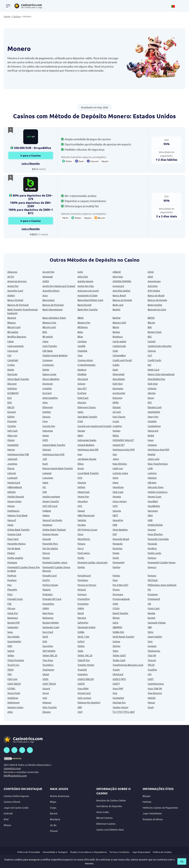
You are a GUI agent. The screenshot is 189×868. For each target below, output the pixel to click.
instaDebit (13, 445)
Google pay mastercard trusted (94, 426)
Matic (45, 482)
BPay (80, 336)
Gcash (116, 421)
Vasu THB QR (155, 688)
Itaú (115, 454)
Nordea (82, 525)
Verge (46, 693)
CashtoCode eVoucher (160, 346)
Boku (80, 332)
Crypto (11, 365)
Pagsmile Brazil (121, 539)
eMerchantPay (50, 398)
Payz (115, 580)
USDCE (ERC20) (86, 679)
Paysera (152, 575)
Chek (115, 351)
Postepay (153, 594)
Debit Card (153, 370)
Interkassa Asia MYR (124, 449)
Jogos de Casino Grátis (16, 808)
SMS (45, 641)
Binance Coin (49, 322)
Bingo (53, 802)
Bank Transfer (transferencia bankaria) (23, 311)
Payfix (81, 558)
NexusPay (118, 520)
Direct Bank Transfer (18, 379)
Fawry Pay (153, 417)
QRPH (46, 608)
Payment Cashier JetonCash (92, 562)
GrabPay (117, 426)
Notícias (147, 802)
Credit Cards (154, 360)
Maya (115, 482)
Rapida (151, 613)
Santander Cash (51, 627)
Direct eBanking (51, 379)
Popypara (118, 594)
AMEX (46, 281)
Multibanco (13, 511)
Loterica (152, 473)
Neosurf (12, 520)
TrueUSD (82, 670)
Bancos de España (122, 300)
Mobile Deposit (16, 496)
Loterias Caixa (120, 473)
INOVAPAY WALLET (123, 440)
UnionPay (83, 674)
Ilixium (11, 440)
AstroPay (153, 286)
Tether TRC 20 (85, 655)
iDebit (151, 435)
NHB (150, 520)
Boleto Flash (154, 332)
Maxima (82, 482)
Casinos (17, 16)
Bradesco (118, 336)
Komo (81, 468)
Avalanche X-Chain (87, 295)
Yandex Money (120, 707)
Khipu (81, 464)
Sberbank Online (86, 627)
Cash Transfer (50, 346)
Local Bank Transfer (88, 473)
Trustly (116, 670)
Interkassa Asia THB (18, 454)
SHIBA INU (118, 632)
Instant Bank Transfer (54, 445)
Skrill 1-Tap (83, 637)
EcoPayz (82, 393)
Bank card (118, 305)
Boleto (116, 332)
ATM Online (154, 291)
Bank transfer (155, 305)
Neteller (82, 520)
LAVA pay (118, 468)
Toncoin (152, 660)
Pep (10, 585)
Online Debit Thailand (54, 529)
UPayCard (118, 674)
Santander (13, 627)
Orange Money (50, 534)
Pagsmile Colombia (158, 539)
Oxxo (80, 534)
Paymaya (12, 562)
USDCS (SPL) (119, 679)
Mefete (81, 487)
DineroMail (118, 374)
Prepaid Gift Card (52, 599)
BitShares (83, 327)
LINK (150, 468)
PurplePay (83, 604)
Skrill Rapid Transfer (123, 637)
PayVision (83, 580)
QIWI (115, 604)
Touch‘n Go (13, 665)
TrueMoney (48, 670)
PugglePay (48, 604)
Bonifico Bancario (17, 336)
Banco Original (15, 300)
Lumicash (12, 478)
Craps (53, 808)
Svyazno (152, 646)
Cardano (82, 341)
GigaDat (152, 421)
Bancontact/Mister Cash (90, 300)
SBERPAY (117, 627)
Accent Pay (48, 272)
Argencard (118, 286)
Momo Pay (83, 496)
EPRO (116, 402)
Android (8, 813)
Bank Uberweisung (53, 309)
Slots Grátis (103, 812)
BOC (45, 332)
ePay (45, 402)
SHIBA (81, 632)
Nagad (81, 511)
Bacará (54, 813)
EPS (150, 402)
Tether (11, 655)
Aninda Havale (85, 281)
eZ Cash (117, 412)
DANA (11, 370)
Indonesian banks (87, 440)
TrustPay (152, 670)
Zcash (151, 707)
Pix (149, 589)
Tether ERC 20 (50, 655)
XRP (80, 707)
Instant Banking (86, 445)
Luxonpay (48, 478)
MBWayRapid (15, 487)
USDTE (81, 684)
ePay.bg (82, 402)
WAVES (152, 698)
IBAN (80, 435)
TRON (11, 670)
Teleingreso (154, 651)
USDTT (116, 684)
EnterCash (83, 398)
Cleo (80, 355)
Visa (115, 693)
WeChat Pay (119, 702)
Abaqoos (12, 272)
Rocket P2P (14, 622)
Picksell (82, 589)
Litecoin (12, 473)
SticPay (116, 646)
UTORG (11, 688)
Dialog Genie (49, 374)
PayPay (116, 567)
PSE (9, 604)
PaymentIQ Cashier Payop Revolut (56, 569)
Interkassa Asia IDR (88, 449)
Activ (80, 272)
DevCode (12, 374)
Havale (81, 431)
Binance (12, 322)
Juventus (12, 464)
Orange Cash (14, 534)
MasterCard (14, 482)
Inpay (151, 440)
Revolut (82, 618)
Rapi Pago (48, 613)
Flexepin (12, 421)
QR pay (11, 608)
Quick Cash (154, 608)
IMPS (45, 440)
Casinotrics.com (12, 768)
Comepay (48, 360)
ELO (10, 398)
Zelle (10, 712)
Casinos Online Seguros (16, 796)
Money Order (14, 501)
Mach (115, 478)
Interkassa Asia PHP (158, 449)
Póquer (54, 831)
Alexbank (48, 277)
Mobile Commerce (158, 492)
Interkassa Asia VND (53, 454)
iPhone (7, 825)
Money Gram (154, 496)
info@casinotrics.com (15, 775)
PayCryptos (84, 553)
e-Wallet (47, 388)
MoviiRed (153, 501)
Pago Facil (13, 539)
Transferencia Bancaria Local (128, 665)
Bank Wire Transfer (88, 309)
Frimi (80, 421)
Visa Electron (155, 693)
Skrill (45, 637)
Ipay (80, 454)
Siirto (151, 632)
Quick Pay (13, 613)
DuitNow (12, 388)
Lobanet (47, 473)
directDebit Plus (156, 379)
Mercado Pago (156, 487)
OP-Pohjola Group (87, 529)
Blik (150, 327)
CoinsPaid (13, 360)
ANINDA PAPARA (122, 281)
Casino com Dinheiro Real (110, 830)
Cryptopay (48, 365)
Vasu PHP (118, 688)
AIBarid (117, 272)
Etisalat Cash (155, 407)
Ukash (46, 674)
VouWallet (118, 698)
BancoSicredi (84, 305)
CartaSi (152, 341)
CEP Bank (48, 351)
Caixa (45, 341)
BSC (150, 336)
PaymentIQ (119, 562)
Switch (11, 651)
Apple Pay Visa (86, 286)
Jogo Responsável (141, 852)
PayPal (81, 567)
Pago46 (47, 539)
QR (149, 604)
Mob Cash (118, 492)
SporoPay (48, 646)
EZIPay (11, 417)
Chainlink (82, 351)
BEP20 (151, 318)
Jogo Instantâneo (152, 813)
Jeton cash (153, 459)
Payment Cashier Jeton (55, 562)
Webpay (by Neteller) (89, 702)
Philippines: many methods (162, 585)
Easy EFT (82, 388)
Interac (11, 449)
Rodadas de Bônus (153, 819)
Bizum (116, 327)
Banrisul (12, 318)
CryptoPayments (86, 365)
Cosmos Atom (85, 360)
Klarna (11, 468)
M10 (80, 478)
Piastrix (47, 589)
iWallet (152, 454)
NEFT (115, 515)
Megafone (118, 487)
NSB (115, 525)
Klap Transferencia (158, 464)
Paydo (116, 553)
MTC (80, 506)
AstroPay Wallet (121, 291)
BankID (116, 309)
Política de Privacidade (29, 852)
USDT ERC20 (14, 684)
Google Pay (49, 426)
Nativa (46, 515)
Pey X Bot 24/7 (120, 585)
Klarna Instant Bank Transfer (58, 468)
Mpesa (11, 506)
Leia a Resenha (31, 163)
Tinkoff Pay (84, 660)
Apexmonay (154, 281)
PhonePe (12, 589)
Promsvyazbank (121, 599)
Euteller (47, 412)
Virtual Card (84, 693)
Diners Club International (161, 374)
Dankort (82, 370)
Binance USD (119, 322)
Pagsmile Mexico (17, 544)
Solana (116, 641)
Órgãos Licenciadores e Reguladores (89, 852)
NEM (150, 515)
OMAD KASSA (155, 525)
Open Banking (120, 529)
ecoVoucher (119, 393)
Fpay (45, 421)
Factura (46, 417)
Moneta (117, 496)
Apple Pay (13, 286)
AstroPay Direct (51, 291)
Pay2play (117, 548)
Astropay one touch (88, 291)
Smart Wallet (155, 637)
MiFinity (12, 492)
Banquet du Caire (157, 309)
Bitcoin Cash (14, 327)
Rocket (151, 618)
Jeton (116, 459)
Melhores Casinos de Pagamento (160, 808)
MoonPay (83, 501)
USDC (45, 679)
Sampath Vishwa (157, 622)
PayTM (46, 580)
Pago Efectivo (155, 534)
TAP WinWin (49, 651)
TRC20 (151, 665)
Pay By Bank (14, 548)
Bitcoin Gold (49, 327)
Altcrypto (118, 277)
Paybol (11, 553)
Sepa (10, 632)
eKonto (152, 393)
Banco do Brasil (156, 295)
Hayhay (116, 431)
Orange (152, 529)
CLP (150, 355)
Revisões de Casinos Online (111, 800)
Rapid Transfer (120, 613)
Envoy (151, 398)
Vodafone (13, 698)
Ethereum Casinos (106, 824)
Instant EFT (119, 445)
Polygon (82, 594)
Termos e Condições (120, 852)
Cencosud (13, 351)
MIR (45, 492)
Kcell (45, 464)
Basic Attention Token (54, 318)
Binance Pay (84, 322)
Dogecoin (48, 384)
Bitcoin (151, 322)
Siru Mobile (13, 637)
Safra (115, 622)
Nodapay (47, 525)
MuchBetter (154, 506)
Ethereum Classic (87, 407)
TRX (10, 674)
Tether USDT (119, 655)
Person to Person (87, 585)
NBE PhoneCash (86, 515)
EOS (10, 402)
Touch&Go (48, 665)
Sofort (81, 641)
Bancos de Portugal (18, 305)
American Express (17, 281)
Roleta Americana (60, 796)
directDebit (119, 379)
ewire (80, 412)
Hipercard (153, 431)
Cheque (152, 351)
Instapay (152, 445)
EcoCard (47, 393)
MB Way (152, 482)
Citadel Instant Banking (55, 355)
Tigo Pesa (48, 660)
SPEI (10, 646)
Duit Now (118, 384)
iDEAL (116, 435)
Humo (46, 435)
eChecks (152, 388)
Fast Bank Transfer (87, 417)
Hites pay (12, 435)
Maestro (152, 478)
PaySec (116, 575)
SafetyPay (83, 622)
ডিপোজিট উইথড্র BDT (124, 712)
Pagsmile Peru (50, 544)
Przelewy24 (154, 599)
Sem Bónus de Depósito (109, 806)
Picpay (116, 589)
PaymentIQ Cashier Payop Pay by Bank (24, 569)
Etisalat (117, 407)
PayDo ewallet (15, 558)
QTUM (116, 608)
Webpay (47, 702)
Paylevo (152, 558)
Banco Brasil (119, 295)
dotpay (81, 384)
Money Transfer (51, 501)
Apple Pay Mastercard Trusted (59, 286)
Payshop (12, 580)
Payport (152, 567)
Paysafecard (84, 575)
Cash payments (16, 346)
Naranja (117, 511)
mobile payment (51, 496)
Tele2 (115, 651)
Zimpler (47, 712)
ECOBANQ (13, 393)
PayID (116, 558)
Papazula (118, 544)
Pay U (81, 548)
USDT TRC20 (49, 684)
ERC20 (11, 407)
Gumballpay (154, 426)
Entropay (117, 398)
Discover (12, 384)
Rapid (81, 613)
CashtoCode (119, 346)
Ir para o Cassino (31, 155)
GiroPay (12, 426)
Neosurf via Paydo (52, 520)
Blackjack (55, 819)
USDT (151, 679)
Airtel (151, 272)
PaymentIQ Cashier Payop (162, 562)
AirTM (11, 277)
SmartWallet (14, 641)
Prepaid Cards (15, 599)
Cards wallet (119, 341)
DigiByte (82, 374)
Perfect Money (50, 585)
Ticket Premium (16, 660)
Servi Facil (48, 632)
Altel (150, 277)
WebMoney (13, 702)
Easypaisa (118, 388)
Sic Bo (53, 825)
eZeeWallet (154, 412)
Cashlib (81, 346)
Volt (45, 698)
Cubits (116, 365)
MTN (115, 506)
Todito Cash (119, 660)
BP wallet (48, 336)
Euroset (12, 412)
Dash (115, 370)
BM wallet (13, 332)
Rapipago (13, 618)
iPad (6, 819)
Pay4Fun (152, 548)
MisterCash (84, 492)
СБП (80, 712)
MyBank (47, 511)
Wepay (151, 702)
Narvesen (153, 511)
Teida (80, 651)
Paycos (46, 553)
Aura (45, 295)
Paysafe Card (50, 575)
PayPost (12, 575)
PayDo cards (154, 553)
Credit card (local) (122, 360)
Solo (150, 641)
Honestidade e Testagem (55, 852)
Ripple (116, 618)
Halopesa (48, 431)
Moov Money (120, 501)
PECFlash (153, 580)
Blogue (147, 796)
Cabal (11, 341)
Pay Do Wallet (50, 548)
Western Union (15, 707)
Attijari (11, 295)
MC (44, 487)
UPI (150, 674)
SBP (150, 627)
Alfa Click (83, 277)
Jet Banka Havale (87, 459)
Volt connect (84, 698)
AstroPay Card (15, 291)
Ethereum (48, 407)
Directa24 (83, 379)
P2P (115, 534)
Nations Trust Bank (17, 515)
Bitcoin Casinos (104, 818)
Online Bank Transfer (19, 529)
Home (7, 16)
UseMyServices (156, 684)
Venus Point (14, 693)
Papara (81, 544)
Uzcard (46, 688)
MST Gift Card (50, 506)
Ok (182, 861)
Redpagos (48, 618)
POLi (10, 594)
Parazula (152, 544)
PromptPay (84, 599)
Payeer (46, 558)
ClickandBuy (119, 355)
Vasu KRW (83, 688)
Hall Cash (12, 431)
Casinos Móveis (12, 802)
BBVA (81, 318)
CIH (9, 355)
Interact (47, 449)
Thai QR (152, 655)
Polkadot (48, 594)
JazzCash (12, 459)
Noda (10, 525)
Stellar (81, 646)
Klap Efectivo (120, 464)
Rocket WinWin (51, 622)
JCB (45, 459)
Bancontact (49, 300)
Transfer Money (86, 665)
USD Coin (12, 679)
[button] (177, 6)
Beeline (117, 318)
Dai (149, 365)
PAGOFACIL (84, 539)
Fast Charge (119, 417)
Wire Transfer (50, 707)
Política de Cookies (162, 852)
